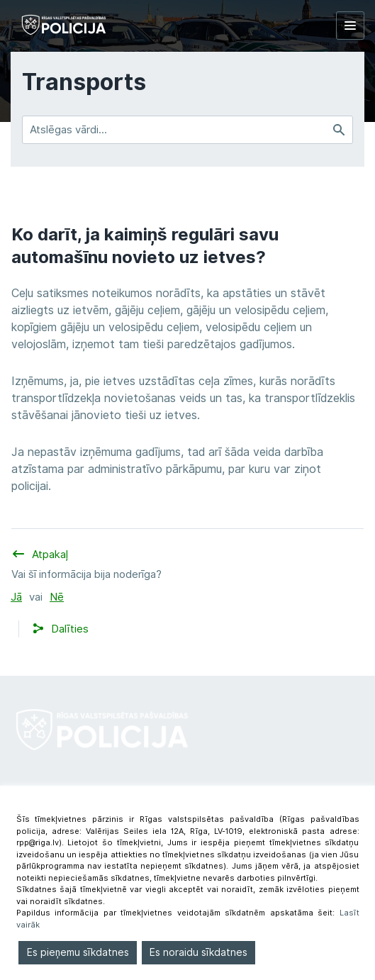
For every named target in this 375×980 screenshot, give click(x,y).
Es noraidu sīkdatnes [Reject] (198, 952)
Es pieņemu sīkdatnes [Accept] (78, 952)
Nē (57, 597)
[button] (70, 629)
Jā (16, 597)
